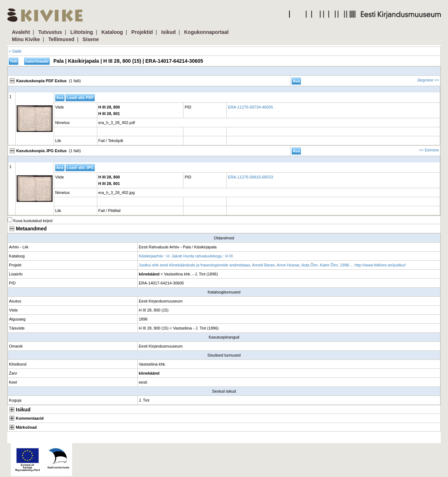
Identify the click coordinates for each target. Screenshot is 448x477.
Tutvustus (50, 32)
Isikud (168, 32)
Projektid (142, 32)
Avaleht (21, 32)
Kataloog (112, 32)
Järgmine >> (428, 80)
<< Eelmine (429, 150)
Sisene (91, 39)
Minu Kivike (26, 39)
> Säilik (15, 51)
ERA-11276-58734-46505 (250, 107)
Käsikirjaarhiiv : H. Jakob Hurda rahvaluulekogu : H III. (186, 256)
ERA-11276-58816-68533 (250, 177)
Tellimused (61, 39)
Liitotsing (82, 32)
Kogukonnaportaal (207, 32)
